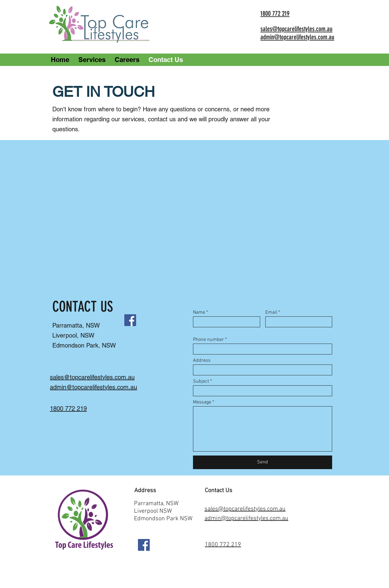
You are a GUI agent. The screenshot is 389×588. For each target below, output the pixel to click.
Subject (201, 381)
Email (271, 312)
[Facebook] (130, 320)
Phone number (208, 340)
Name (199, 312)
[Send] (263, 462)
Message (202, 402)
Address (202, 361)
